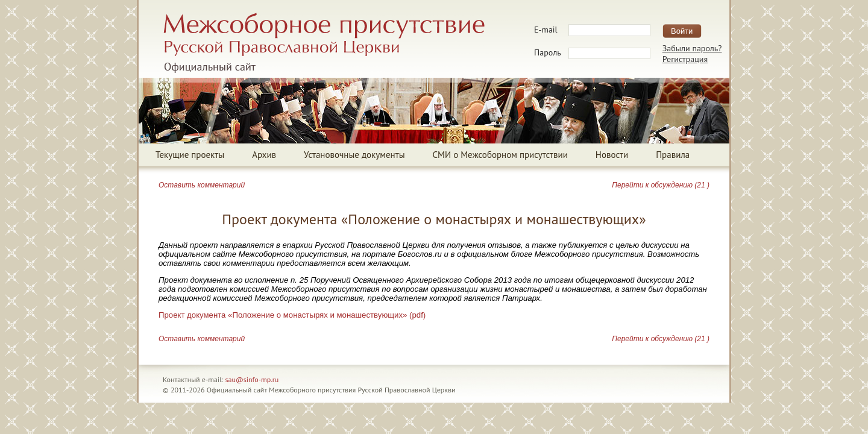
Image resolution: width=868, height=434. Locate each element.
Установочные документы (354, 155)
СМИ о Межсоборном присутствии (500, 155)
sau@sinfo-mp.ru (252, 379)
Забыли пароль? (692, 48)
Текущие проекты (190, 155)
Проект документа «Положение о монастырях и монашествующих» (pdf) (292, 315)
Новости (612, 155)
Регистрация (685, 59)
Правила (673, 155)
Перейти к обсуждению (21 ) (661, 185)
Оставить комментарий (202, 185)
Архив (264, 155)
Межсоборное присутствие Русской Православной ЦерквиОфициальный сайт (324, 43)
